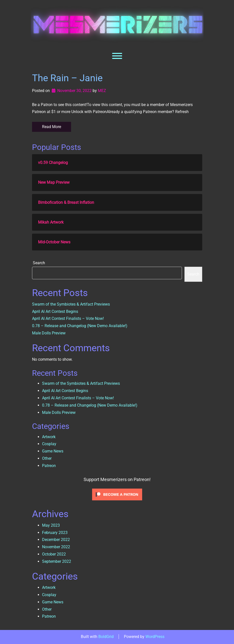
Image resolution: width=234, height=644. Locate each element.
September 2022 (57, 561)
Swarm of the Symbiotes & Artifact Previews (71, 304)
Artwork (49, 437)
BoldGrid (106, 637)
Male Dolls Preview (49, 333)
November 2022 (56, 547)
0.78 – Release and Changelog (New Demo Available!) (80, 326)
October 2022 (54, 554)
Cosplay (49, 444)
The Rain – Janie (67, 78)
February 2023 (55, 533)
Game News (53, 451)
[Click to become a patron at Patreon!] (117, 494)
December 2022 (56, 540)
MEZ (102, 91)
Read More (52, 127)
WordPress (155, 637)
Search (39, 263)
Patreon (49, 466)
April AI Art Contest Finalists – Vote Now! (68, 318)
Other (47, 458)
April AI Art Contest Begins (55, 311)
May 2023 (51, 525)
